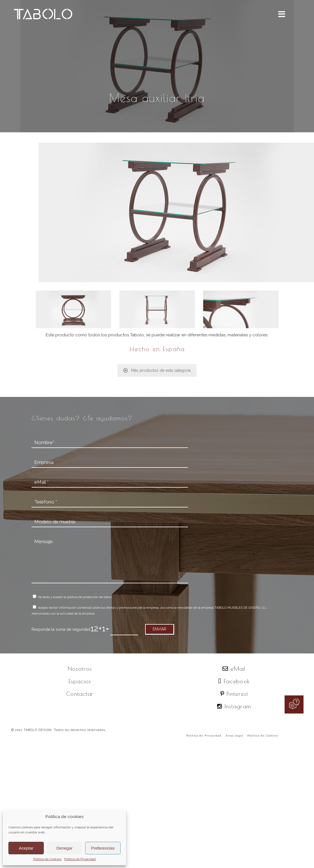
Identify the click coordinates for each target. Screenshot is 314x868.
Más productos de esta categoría (157, 370)
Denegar (64, 848)
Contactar (80, 694)
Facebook (234, 681)
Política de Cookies (47, 859)
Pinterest (234, 694)
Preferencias (103, 848)
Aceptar (26, 848)
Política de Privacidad (80, 859)
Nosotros (80, 669)
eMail (234, 669)
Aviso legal (234, 736)
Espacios (80, 681)
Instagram (234, 706)
